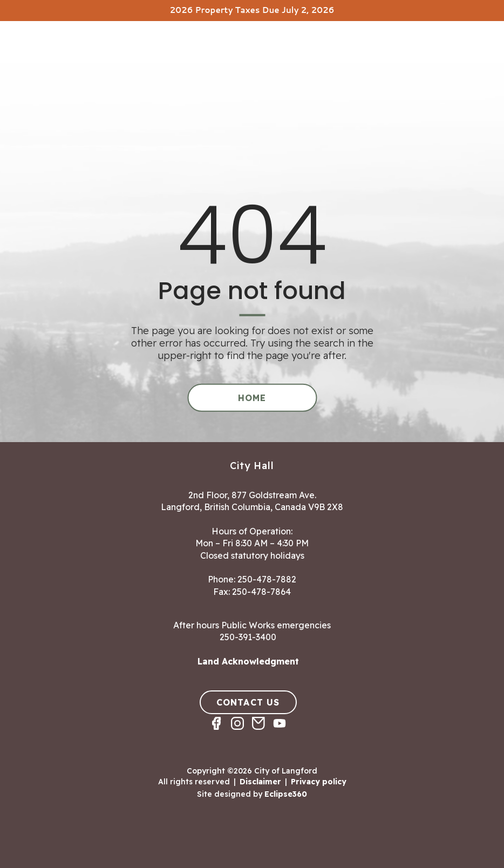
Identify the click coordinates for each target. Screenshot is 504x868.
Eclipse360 (286, 794)
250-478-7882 (267, 579)
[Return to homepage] (51, 55)
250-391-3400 (248, 637)
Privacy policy (319, 782)
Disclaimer (260, 782)
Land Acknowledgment (248, 661)
